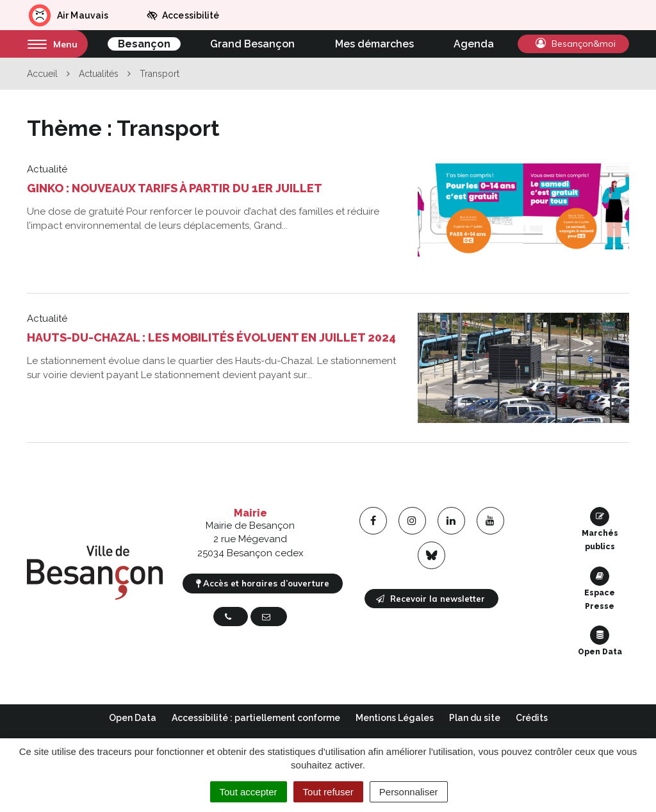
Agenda (474, 44)
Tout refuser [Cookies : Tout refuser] (328, 792)
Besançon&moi (576, 44)
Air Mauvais (68, 15)
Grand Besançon (252, 44)
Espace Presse (600, 589)
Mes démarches (374, 44)
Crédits (532, 718)
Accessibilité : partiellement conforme (256, 718)
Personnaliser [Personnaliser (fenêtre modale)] (409, 792)
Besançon (144, 44)
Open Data (600, 641)
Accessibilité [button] (183, 15)
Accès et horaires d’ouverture (263, 583)
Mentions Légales (395, 718)
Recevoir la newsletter (430, 599)
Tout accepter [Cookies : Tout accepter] (249, 792)
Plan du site (475, 718)
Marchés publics (600, 529)
